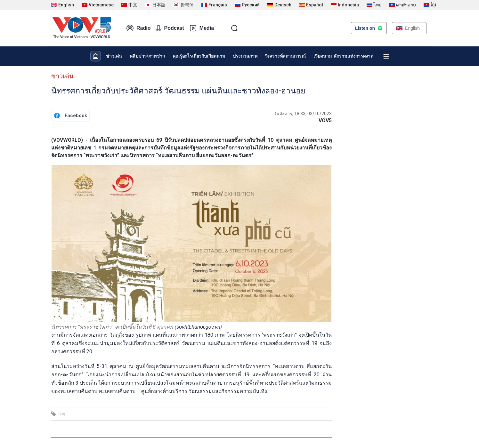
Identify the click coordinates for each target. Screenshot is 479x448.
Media (202, 28)
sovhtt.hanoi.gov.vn (198, 327)
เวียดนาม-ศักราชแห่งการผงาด (343, 56)
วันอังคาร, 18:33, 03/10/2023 (303, 114)
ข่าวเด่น (114, 56)
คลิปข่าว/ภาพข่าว (147, 56)
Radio (138, 28)
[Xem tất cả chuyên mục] (386, 56)
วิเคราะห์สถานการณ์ (285, 56)
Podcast (170, 28)
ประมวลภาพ (245, 56)
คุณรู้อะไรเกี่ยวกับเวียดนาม (199, 56)
